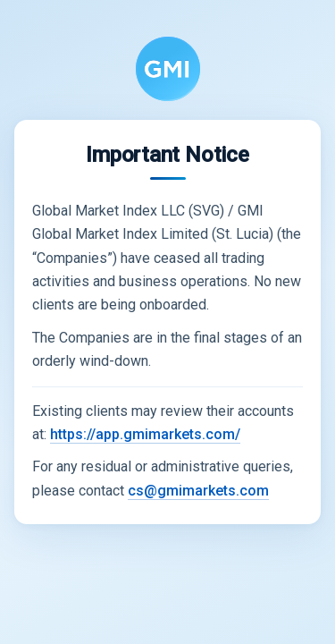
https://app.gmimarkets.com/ (145, 434)
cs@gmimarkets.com (198, 491)
